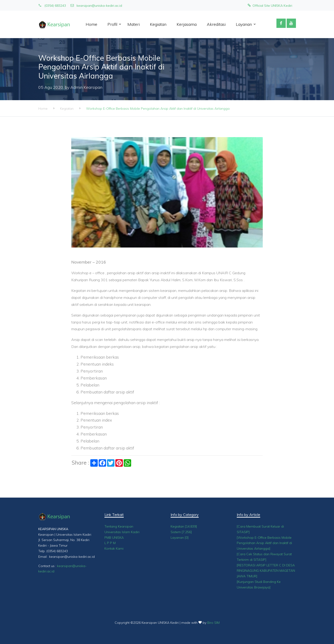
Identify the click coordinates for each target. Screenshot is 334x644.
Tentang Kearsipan (119, 526)
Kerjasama (187, 24)
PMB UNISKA (114, 538)
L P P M (110, 543)
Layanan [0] (180, 538)
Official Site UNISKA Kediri (270, 6)
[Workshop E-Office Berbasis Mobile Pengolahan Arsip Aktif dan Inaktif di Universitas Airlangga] (264, 543)
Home (91, 24)
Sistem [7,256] (181, 532)
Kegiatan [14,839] (184, 526)
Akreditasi (216, 24)
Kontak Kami (114, 548)
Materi (134, 24)
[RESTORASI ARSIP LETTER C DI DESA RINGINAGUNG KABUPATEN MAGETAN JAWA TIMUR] (266, 571)
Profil (112, 24)
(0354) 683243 (52, 6)
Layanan (244, 24)
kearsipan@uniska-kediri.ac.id (96, 6)
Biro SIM (213, 623)
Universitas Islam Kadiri (122, 532)
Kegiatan (158, 24)
